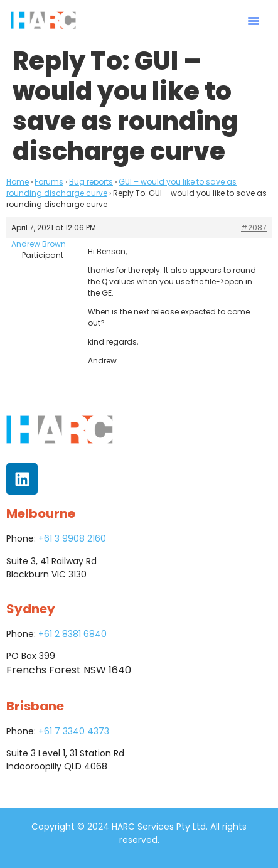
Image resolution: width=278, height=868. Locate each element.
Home (18, 182)
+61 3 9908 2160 (72, 538)
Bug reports (91, 182)
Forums (49, 182)
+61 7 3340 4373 (74, 731)
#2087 (254, 228)
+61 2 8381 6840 (72, 634)
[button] (254, 21)
